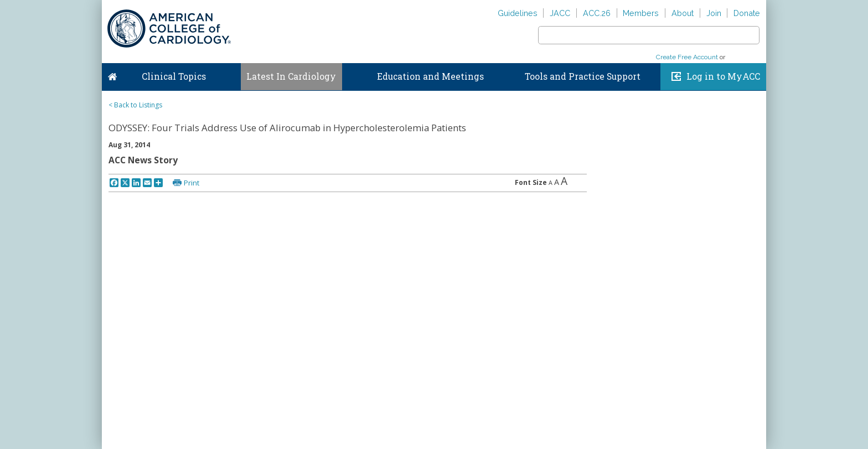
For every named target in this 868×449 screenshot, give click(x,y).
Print (192, 183)
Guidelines (518, 13)
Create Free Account (687, 57)
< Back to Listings (135, 105)
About (683, 13)
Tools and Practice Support (583, 76)
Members (641, 13)
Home (112, 74)
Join (714, 13)
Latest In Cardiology (291, 76)
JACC (560, 13)
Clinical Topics (174, 76)
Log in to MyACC (723, 76)
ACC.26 (597, 13)
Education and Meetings (430, 76)
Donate (747, 13)
